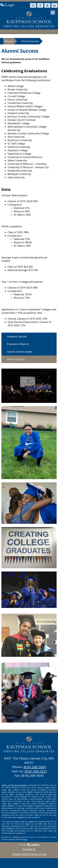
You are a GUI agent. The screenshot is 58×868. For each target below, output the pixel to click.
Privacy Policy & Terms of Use (29, 854)
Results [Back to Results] (9, 41)
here (25, 839)
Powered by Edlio (29, 844)
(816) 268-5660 (35, 767)
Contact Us (29, 849)
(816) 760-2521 (36, 771)
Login (7, 5)
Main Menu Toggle (53, 13)
